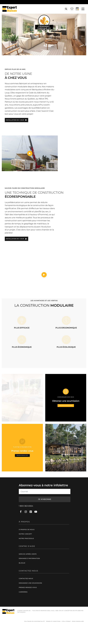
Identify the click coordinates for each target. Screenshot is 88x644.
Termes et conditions (53, 621)
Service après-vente (28, 554)
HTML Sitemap (66, 621)
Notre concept (25, 534)
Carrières (23, 592)
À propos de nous (27, 530)
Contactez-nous (26, 579)
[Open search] (66, 9)
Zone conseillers (78, 621)
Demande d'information (29, 558)
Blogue (22, 563)
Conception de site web (72, 611)
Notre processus (26, 538)
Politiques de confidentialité (34, 621)
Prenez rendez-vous (28, 587)
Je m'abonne (45, 499)
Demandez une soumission (30, 583)
